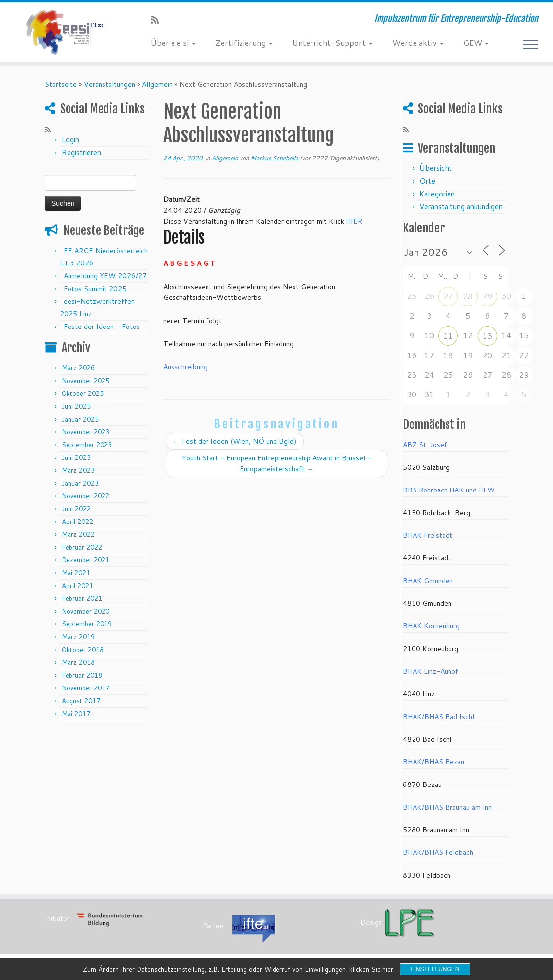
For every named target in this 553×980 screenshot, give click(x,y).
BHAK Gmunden (428, 581)
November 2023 (86, 432)
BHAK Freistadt (428, 535)
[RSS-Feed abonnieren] (158, 20)
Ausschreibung (185, 367)
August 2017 (81, 701)
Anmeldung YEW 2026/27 (105, 276)
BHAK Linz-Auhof (431, 671)
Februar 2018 (82, 675)
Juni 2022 (76, 509)
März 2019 (78, 637)
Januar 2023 (80, 483)
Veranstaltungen (109, 84)
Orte (427, 181)
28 (468, 296)
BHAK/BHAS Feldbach (438, 852)
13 (487, 336)
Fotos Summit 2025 (95, 289)
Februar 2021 (82, 598)
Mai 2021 (76, 573)
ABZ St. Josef (425, 445)
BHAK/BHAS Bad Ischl (438, 717)
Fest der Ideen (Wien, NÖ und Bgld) (235, 441)
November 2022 (86, 496)
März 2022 (78, 534)
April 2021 (77, 586)
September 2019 (87, 624)
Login (70, 140)
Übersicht (436, 168)
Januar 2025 (80, 419)
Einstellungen (435, 969)
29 (487, 296)
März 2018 (78, 662)
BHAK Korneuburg (431, 626)
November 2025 (86, 381)
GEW (476, 43)
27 (448, 296)
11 (448, 336)
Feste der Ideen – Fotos (102, 327)
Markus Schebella (275, 158)
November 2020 (86, 611)
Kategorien (437, 194)
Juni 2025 (76, 406)
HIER (354, 221)
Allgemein (157, 84)
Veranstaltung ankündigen (461, 207)
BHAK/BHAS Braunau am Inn (447, 807)
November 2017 (86, 688)
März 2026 (78, 368)
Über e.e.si (173, 43)
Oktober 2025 (83, 393)
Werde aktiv (418, 43)
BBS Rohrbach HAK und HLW (449, 490)
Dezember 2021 (86, 560)
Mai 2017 (76, 714)
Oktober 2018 (83, 650)
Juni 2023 (76, 457)
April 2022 (77, 522)
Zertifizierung (244, 43)
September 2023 (87, 445)
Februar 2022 (82, 547)
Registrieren (81, 152)
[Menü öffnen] (531, 45)
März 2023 (78, 470)
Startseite (61, 84)
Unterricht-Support (332, 43)
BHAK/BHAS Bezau (433, 762)
